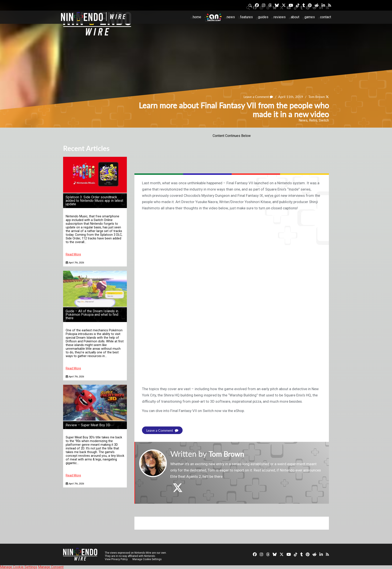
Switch (324, 120)
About (295, 17)
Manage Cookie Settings (147, 559)
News (231, 17)
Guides (263, 17)
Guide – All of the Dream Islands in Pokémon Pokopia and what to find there (92, 315)
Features (246, 17)
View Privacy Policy (116, 559)
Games (310, 17)
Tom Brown (316, 97)
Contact (326, 17)
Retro (313, 120)
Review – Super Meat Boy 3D (88, 425)
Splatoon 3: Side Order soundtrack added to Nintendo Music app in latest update (94, 201)
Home (197, 17)
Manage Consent (51, 567)
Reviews (280, 17)
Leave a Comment (256, 97)
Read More (73, 254)
